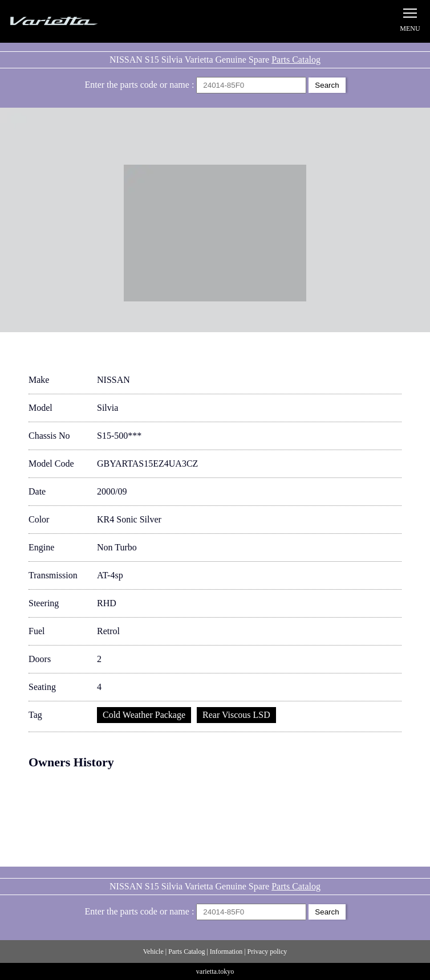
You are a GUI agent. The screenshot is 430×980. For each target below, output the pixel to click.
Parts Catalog (296, 60)
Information (226, 952)
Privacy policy (267, 952)
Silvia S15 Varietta (80, 21)
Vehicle (153, 952)
